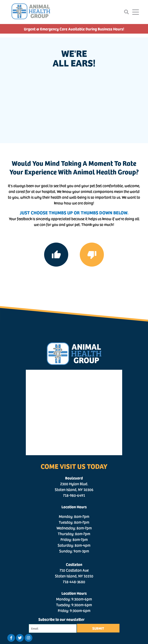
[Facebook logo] (11, 638)
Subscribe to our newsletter (61, 619)
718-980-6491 (74, 495)
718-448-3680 (74, 582)
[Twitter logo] (20, 638)
